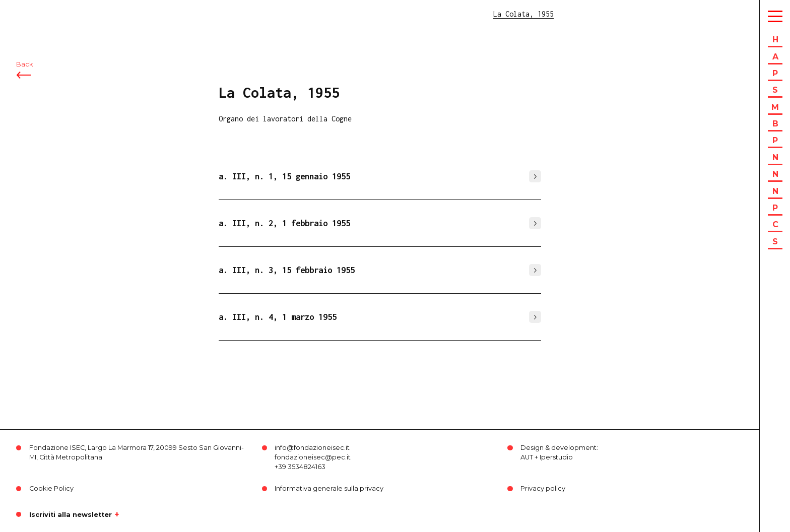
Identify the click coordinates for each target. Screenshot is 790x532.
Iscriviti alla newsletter (71, 514)
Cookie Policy (51, 488)
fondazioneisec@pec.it (313, 457)
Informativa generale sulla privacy (329, 488)
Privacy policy (543, 488)
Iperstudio (556, 457)
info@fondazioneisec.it (312, 448)
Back (24, 64)
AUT (527, 457)
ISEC (34, 14)
